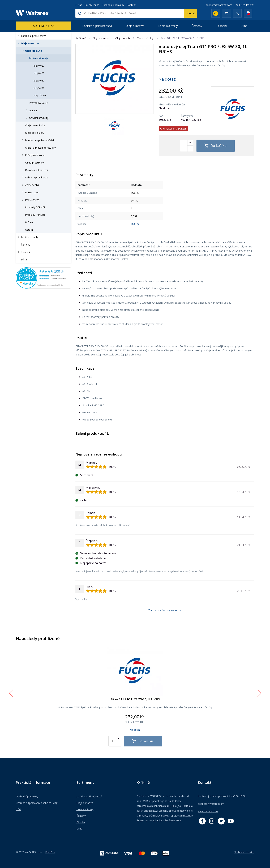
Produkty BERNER (35, 207)
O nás (79, 5)
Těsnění (221, 26)
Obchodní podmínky (113, 5)
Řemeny (197, 26)
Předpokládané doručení (172, 105)
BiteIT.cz (50, 852)
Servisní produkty (37, 118)
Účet (18, 809)
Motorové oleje (36, 58)
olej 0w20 (39, 66)
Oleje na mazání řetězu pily (40, 148)
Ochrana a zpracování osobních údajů (37, 803)
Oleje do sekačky (35, 133)
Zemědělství (30, 185)
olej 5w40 (39, 88)
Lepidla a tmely (168, 26)
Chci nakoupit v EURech (173, 129)
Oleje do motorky (35, 125)
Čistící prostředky (35, 163)
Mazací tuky (29, 192)
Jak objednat (92, 5)
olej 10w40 (40, 95)
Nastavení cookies (244, 852)
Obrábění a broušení (37, 170)
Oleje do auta (31, 51)
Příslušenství (30, 200)
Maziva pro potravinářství (37, 140)
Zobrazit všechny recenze (165, 610)
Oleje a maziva (135, 26)
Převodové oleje (39, 103)
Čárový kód (187, 116)
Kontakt (131, 5)
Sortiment (43, 26)
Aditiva (31, 110)
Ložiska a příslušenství (97, 26)
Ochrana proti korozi (34, 177)
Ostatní (29, 230)
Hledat (191, 13)
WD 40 (29, 222)
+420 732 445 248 (244, 5)
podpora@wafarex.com (219, 5)
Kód (161, 116)
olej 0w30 (39, 73)
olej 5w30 (39, 81)
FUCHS (135, 224)
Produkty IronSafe (35, 215)
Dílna (244, 26)
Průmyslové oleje (33, 155)
